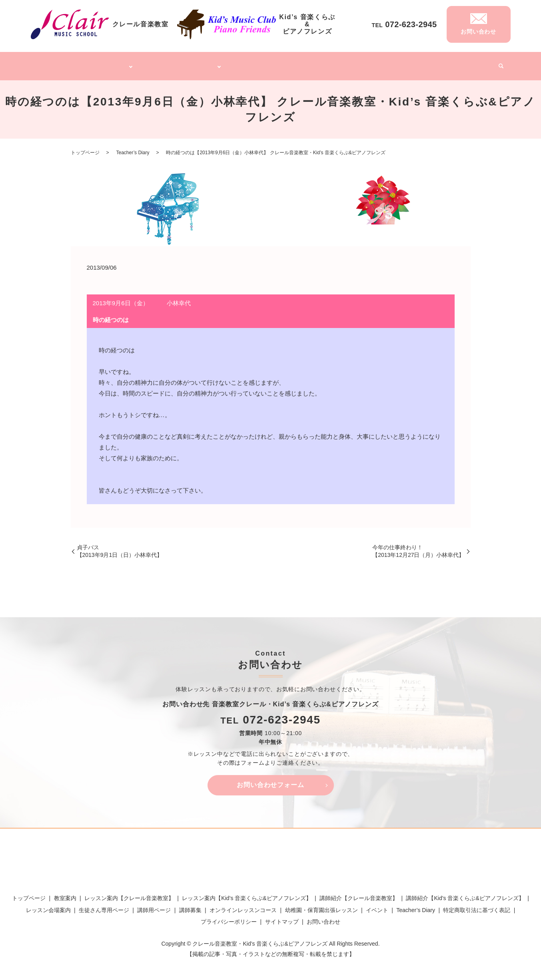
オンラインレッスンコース (271, 63)
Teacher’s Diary (439, 63)
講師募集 (401, 63)
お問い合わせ (323, 917)
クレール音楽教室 (104, 63)
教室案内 (65, 894)
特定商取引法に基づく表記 (477, 905)
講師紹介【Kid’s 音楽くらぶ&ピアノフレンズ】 (465, 894)
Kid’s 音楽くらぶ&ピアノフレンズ (182, 63)
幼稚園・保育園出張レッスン (347, 63)
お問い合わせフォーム (271, 780)
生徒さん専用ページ (104, 905)
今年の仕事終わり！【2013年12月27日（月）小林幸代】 (418, 547)
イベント (477, 63)
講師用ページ (154, 905)
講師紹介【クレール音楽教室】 (359, 894)
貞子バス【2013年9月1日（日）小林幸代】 (120, 547)
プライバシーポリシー (229, 917)
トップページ (59, 63)
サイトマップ (282, 917)
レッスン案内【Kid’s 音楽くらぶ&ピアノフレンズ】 (247, 894)
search (498, 64)
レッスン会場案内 (48, 905)
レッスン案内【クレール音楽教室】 (129, 894)
